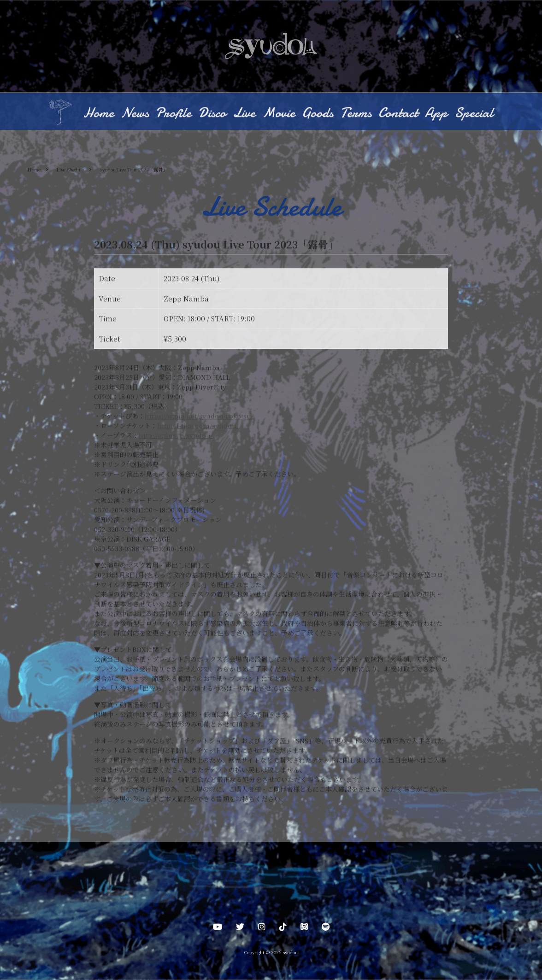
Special (474, 114)
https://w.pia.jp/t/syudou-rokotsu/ (199, 417)
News (135, 114)
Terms (356, 114)
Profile (174, 114)
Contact (398, 114)
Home (99, 114)
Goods (318, 114)
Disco (212, 114)
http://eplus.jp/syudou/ (176, 436)
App (436, 114)
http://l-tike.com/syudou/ (198, 426)
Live (244, 114)
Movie (279, 114)
